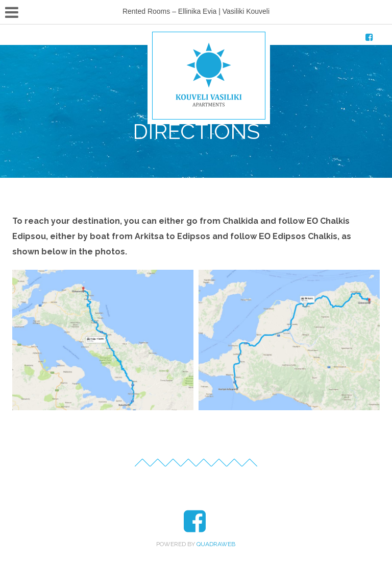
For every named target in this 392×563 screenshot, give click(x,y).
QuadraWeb (216, 544)
